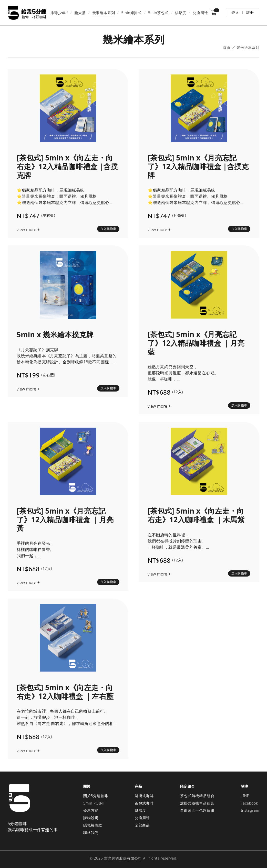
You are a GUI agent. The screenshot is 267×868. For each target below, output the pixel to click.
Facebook (249, 803)
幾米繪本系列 (104, 13)
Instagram (250, 810)
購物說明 (91, 818)
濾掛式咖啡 (144, 796)
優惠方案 (91, 810)
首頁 (227, 48)
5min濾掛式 (131, 13)
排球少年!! (59, 13)
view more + (28, 230)
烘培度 (181, 13)
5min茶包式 (158, 13)
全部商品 (142, 825)
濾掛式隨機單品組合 (197, 803)
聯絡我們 (91, 833)
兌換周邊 (200, 13)
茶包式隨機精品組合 (197, 796)
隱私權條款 (93, 825)
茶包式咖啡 (144, 803)
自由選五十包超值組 (197, 810)
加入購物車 (108, 229)
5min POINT (94, 803)
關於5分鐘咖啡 (96, 796)
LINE (245, 796)
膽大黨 (80, 13)
